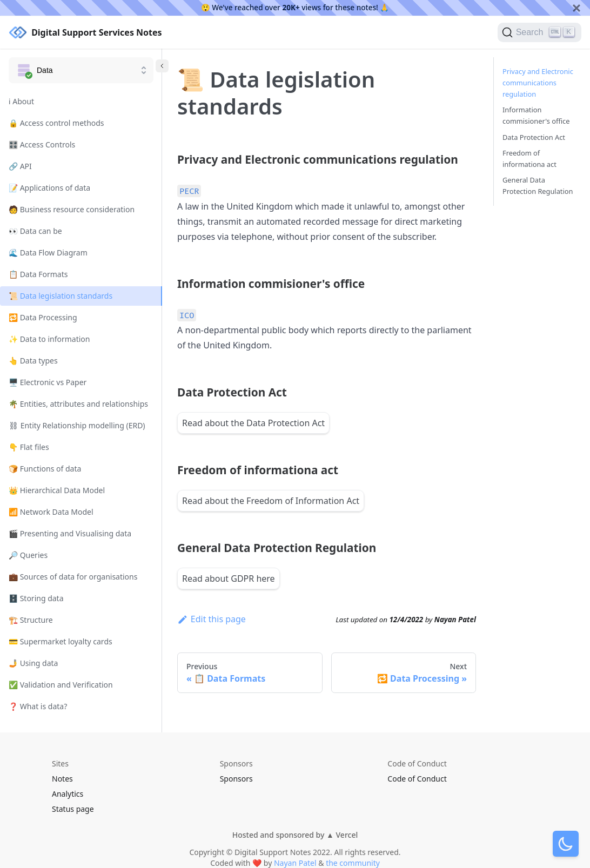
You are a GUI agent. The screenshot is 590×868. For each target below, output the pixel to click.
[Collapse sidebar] (162, 66)
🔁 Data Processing (43, 317)
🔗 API (20, 166)
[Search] (539, 32)
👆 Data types (33, 361)
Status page (73, 809)
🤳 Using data (33, 663)
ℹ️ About (21, 101)
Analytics (68, 794)
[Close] (576, 8)
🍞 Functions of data (45, 469)
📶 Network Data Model (51, 512)
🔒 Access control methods (56, 123)
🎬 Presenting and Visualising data (70, 533)
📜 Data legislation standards (61, 296)
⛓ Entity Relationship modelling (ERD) (77, 425)
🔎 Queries (28, 555)
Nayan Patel (295, 863)
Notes (62, 779)
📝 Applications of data (49, 188)
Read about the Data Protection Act (253, 423)
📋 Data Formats (38, 274)
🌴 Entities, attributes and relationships (78, 404)
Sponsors (236, 779)
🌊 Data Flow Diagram (48, 253)
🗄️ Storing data (36, 598)
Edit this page (212, 619)
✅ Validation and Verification (61, 685)
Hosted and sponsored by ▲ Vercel (295, 835)
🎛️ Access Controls (42, 144)
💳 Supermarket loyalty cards (61, 641)
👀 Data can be (35, 231)
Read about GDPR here (229, 578)
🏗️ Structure (31, 620)
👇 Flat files (29, 447)
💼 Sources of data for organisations (73, 577)
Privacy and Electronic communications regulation (538, 83)
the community (353, 863)
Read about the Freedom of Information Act (271, 501)
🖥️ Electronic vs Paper (48, 382)
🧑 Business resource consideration (72, 209)
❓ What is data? (38, 706)
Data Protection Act (534, 137)
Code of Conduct (417, 779)
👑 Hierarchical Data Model (57, 490)
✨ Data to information (49, 339)
